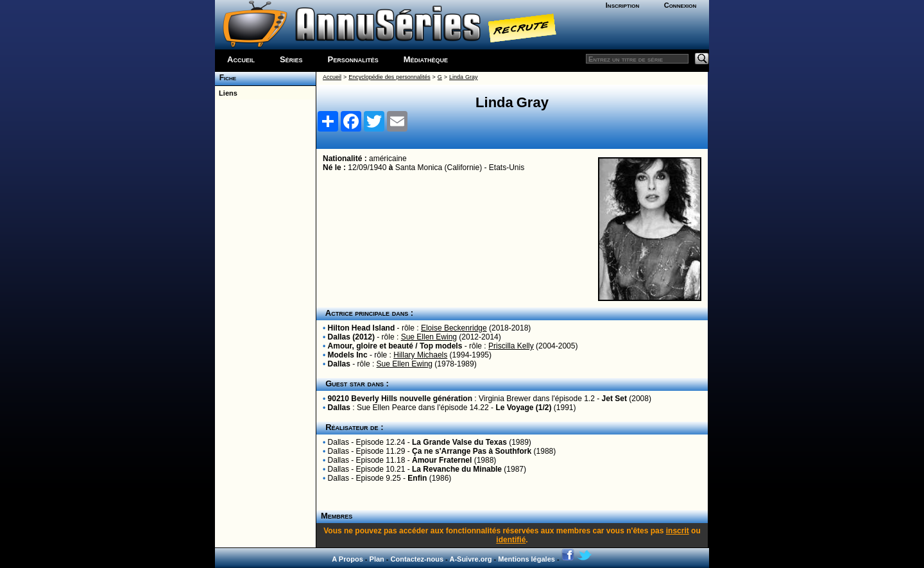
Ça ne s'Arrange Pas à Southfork (472, 451)
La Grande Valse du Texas (459, 442)
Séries (291, 59)
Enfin (417, 478)
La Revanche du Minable (457, 469)
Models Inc (348, 355)
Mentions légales (526, 559)
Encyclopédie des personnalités (389, 77)
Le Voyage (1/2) (523, 408)
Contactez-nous (417, 559)
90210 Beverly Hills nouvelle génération (400, 399)
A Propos (347, 559)
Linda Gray (463, 77)
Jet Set (614, 399)
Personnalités (353, 59)
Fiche (226, 78)
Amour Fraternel (442, 460)
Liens (226, 93)
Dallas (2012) (351, 337)
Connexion (680, 5)
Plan (377, 559)
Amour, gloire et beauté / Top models (395, 346)
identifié (511, 540)
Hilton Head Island (362, 328)
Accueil (241, 59)
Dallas (339, 364)
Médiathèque (426, 59)
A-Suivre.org (470, 559)
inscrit (678, 531)
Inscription (622, 5)
